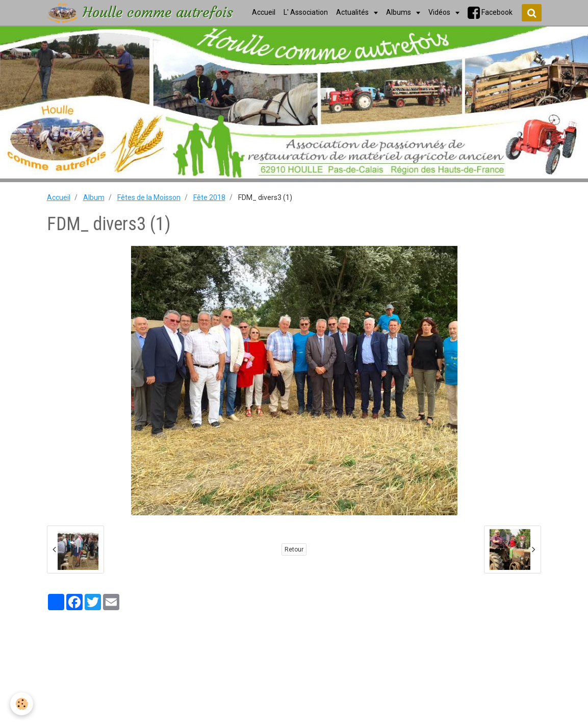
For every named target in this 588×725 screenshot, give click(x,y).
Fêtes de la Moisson (149, 197)
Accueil (59, 197)
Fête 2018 (209, 197)
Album (94, 197)
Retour (294, 549)
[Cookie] (22, 704)
